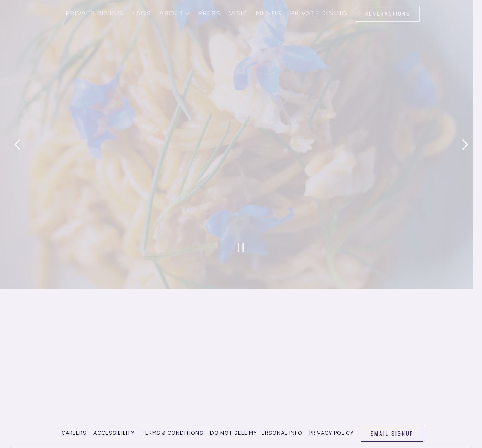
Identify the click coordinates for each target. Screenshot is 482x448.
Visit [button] (238, 13)
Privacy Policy (332, 430)
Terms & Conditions (172, 430)
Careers (74, 430)
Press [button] (209, 13)
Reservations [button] (388, 14)
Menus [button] (268, 13)
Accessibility (114, 430)
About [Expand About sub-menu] (175, 12)
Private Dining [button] (94, 13)
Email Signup (392, 430)
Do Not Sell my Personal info (256, 430)
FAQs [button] (141, 13)
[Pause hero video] (241, 245)
